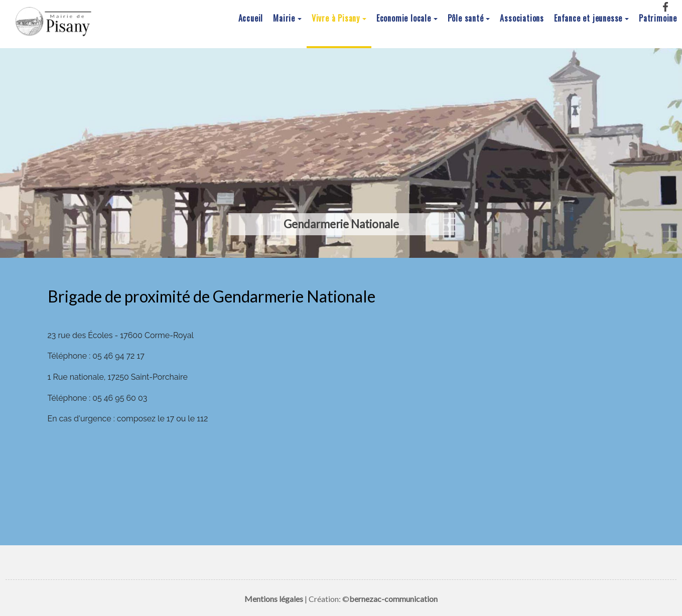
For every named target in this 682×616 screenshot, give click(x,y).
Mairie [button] (284, 19)
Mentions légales (274, 599)
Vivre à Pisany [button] (336, 19)
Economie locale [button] (404, 19)
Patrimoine (658, 19)
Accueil (251, 19)
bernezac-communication (393, 599)
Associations (522, 19)
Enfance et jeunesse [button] (588, 19)
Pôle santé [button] (466, 19)
